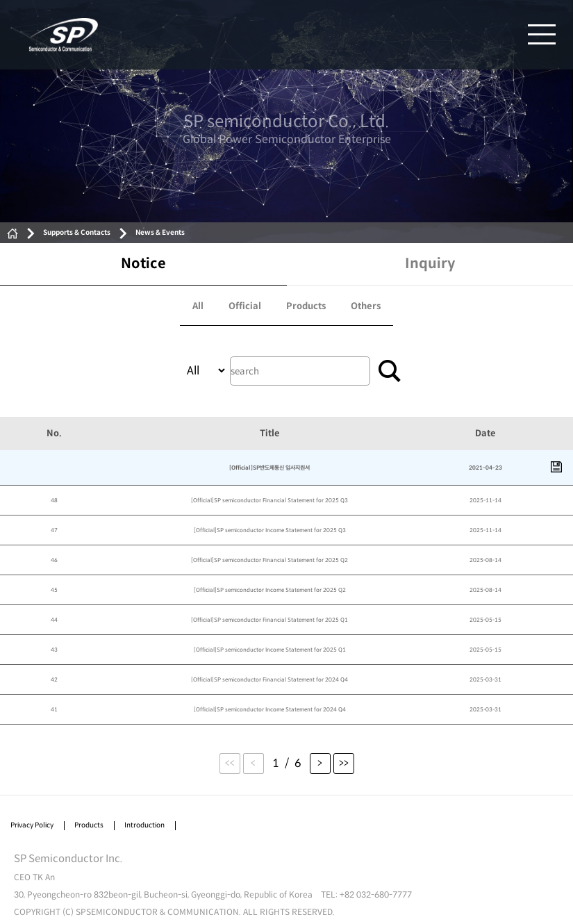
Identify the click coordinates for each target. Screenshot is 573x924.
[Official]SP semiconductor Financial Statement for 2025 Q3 (269, 500)
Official (245, 306)
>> (344, 763)
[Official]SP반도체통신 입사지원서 (269, 468)
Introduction (144, 825)
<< (230, 763)
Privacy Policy (32, 825)
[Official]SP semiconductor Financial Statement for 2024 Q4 (269, 679)
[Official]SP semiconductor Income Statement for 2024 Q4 (270, 709)
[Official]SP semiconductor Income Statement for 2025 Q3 (270, 530)
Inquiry (430, 264)
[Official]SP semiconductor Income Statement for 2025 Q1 (270, 650)
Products (306, 306)
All (198, 306)
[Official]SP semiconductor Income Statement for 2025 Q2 (270, 590)
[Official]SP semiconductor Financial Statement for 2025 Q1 (269, 620)
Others (366, 306)
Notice (143, 264)
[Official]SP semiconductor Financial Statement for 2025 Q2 (269, 560)
